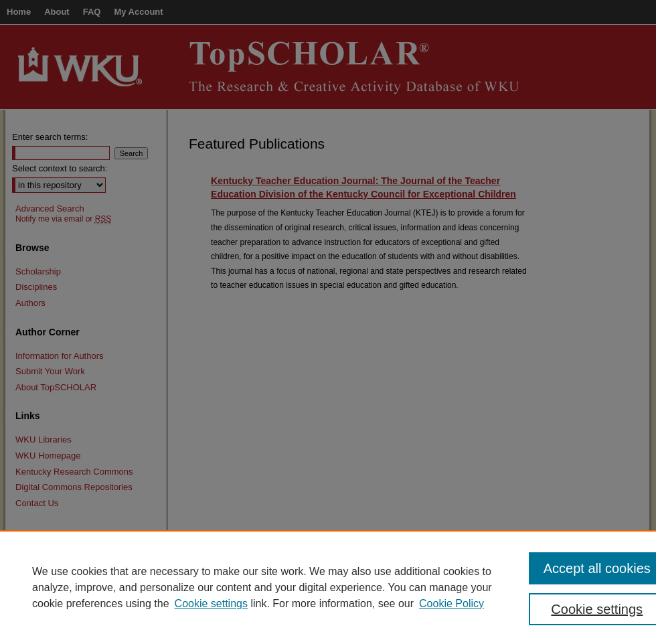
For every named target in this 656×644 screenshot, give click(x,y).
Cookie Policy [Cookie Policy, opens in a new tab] (452, 603)
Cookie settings (211, 603)
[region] (328, 587)
